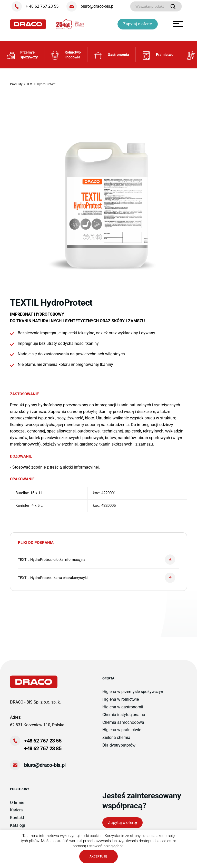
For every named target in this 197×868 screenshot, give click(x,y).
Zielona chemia (116, 737)
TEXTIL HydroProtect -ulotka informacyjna (97, 560)
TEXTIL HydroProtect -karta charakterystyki (97, 578)
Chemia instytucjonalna (124, 715)
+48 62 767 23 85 (43, 748)
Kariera (16, 810)
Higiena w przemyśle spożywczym (133, 692)
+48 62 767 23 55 (43, 741)
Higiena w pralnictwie (122, 730)
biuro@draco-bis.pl (45, 765)
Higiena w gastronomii (123, 707)
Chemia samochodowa (123, 722)
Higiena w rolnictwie (121, 699)
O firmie (17, 803)
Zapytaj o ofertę (138, 24)
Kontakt (17, 818)
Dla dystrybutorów (119, 745)
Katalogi (18, 825)
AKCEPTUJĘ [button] (98, 856)
